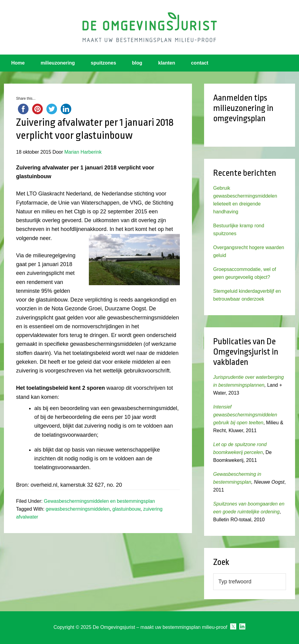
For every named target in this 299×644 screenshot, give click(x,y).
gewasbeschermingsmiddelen (78, 509)
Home (18, 63)
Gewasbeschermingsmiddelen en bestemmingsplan (99, 501)
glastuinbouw (127, 509)
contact (200, 63)
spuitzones (103, 63)
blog (137, 63)
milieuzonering (58, 63)
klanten (167, 63)
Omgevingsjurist (149, 27)
